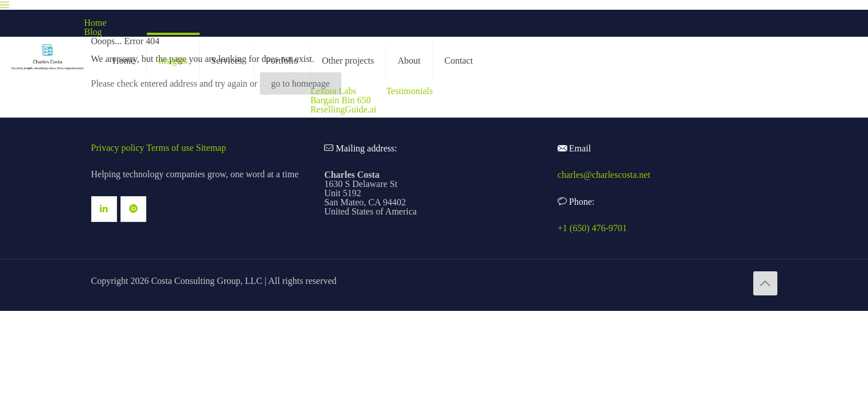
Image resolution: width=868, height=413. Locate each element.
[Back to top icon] (765, 283)
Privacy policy (118, 148)
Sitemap (211, 148)
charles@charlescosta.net (604, 175)
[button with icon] (104, 209)
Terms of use (170, 148)
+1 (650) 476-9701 (592, 228)
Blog (93, 32)
